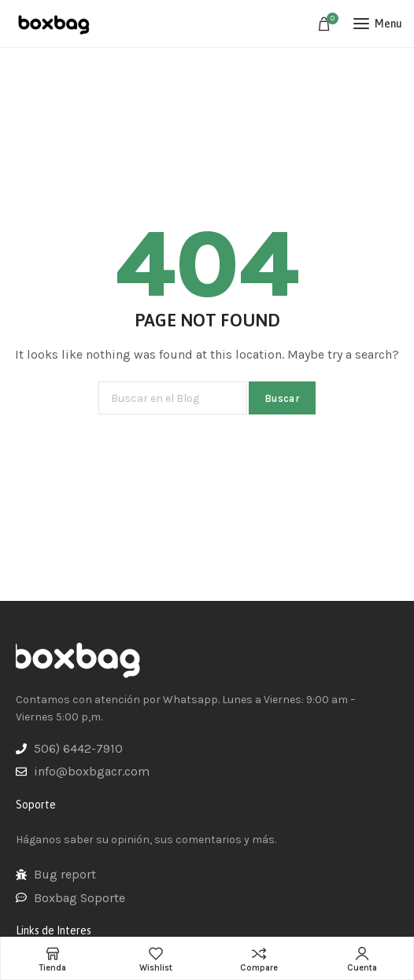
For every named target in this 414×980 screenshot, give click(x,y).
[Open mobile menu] (378, 24)
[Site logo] (55, 24)
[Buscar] (173, 398)
